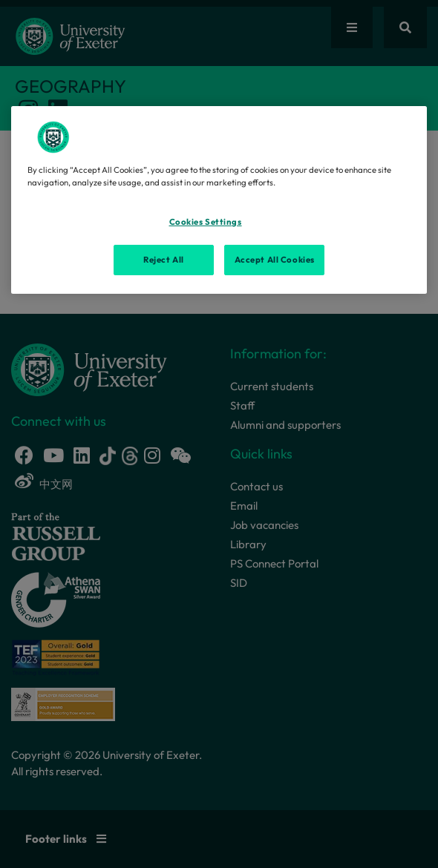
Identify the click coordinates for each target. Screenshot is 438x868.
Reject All (164, 260)
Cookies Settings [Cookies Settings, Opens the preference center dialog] (206, 222)
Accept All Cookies (275, 260)
